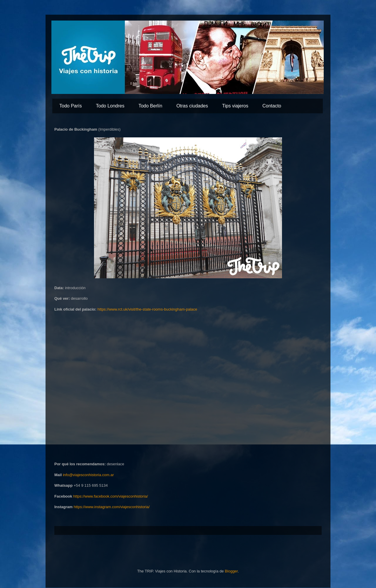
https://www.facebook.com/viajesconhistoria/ (110, 496)
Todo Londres (110, 106)
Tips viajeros (235, 106)
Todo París (70, 106)
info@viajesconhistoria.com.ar (88, 475)
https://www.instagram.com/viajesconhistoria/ (112, 507)
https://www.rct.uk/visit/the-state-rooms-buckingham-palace (147, 309)
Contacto (272, 106)
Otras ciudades (192, 106)
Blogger (231, 571)
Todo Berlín (150, 106)
